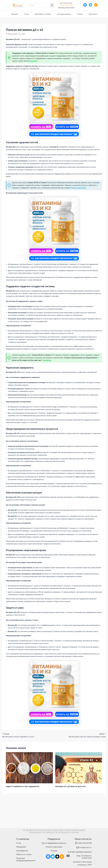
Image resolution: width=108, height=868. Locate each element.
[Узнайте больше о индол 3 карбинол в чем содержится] (29, 768)
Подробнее (33, 61)
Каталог (15, 14)
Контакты (93, 14)
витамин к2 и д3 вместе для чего (70, 786)
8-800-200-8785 (66, 5)
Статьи (80, 14)
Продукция (21, 847)
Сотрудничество (64, 14)
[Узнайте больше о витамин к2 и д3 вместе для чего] (79, 768)
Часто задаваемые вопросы (54, 843)
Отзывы (54, 851)
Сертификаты (22, 851)
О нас (26, 14)
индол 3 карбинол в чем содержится (23, 786)
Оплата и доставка (54, 847)
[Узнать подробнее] (78, 188)
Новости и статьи (24, 854)
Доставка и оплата (43, 14)
